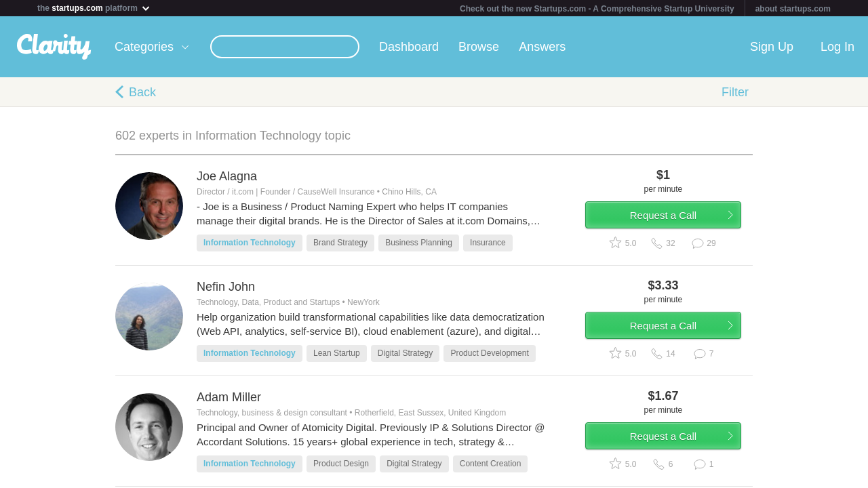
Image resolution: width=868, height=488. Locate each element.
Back (142, 92)
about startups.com (793, 9)
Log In (837, 47)
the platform (94, 8)
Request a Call (673, 219)
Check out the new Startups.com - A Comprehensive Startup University (597, 9)
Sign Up (772, 47)
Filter (735, 92)
